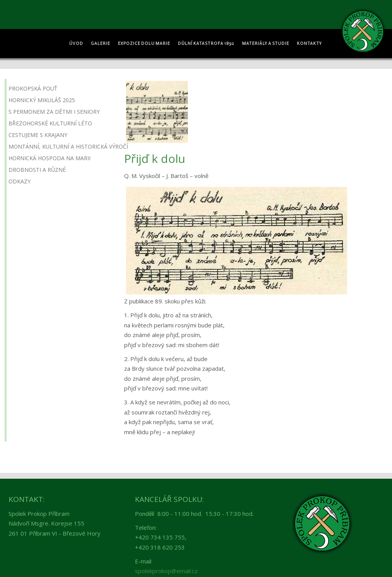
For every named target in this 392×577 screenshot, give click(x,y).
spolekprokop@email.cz (166, 571)
